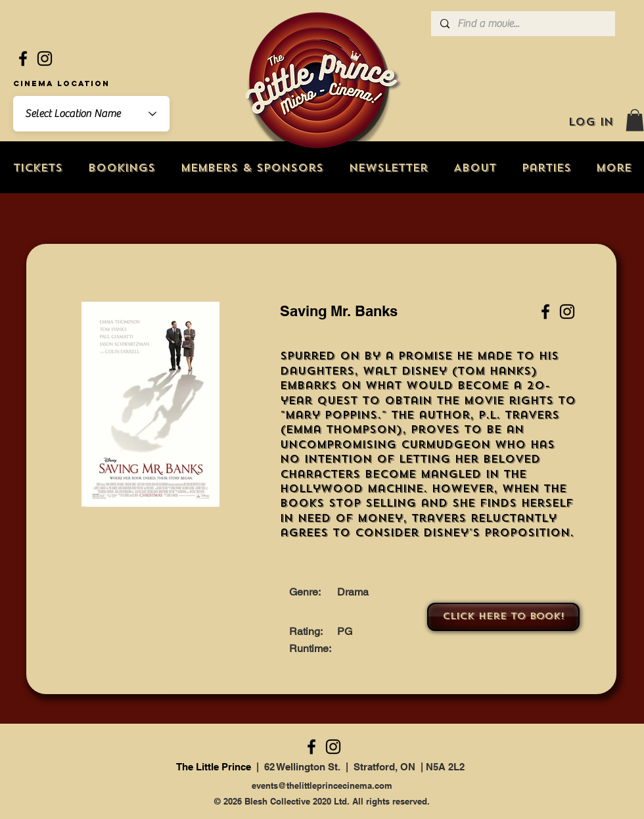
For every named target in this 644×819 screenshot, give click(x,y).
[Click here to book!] (503, 617)
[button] (635, 120)
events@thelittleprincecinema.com (322, 785)
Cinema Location (61, 83)
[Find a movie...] (522, 24)
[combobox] (91, 114)
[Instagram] (45, 59)
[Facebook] (23, 59)
